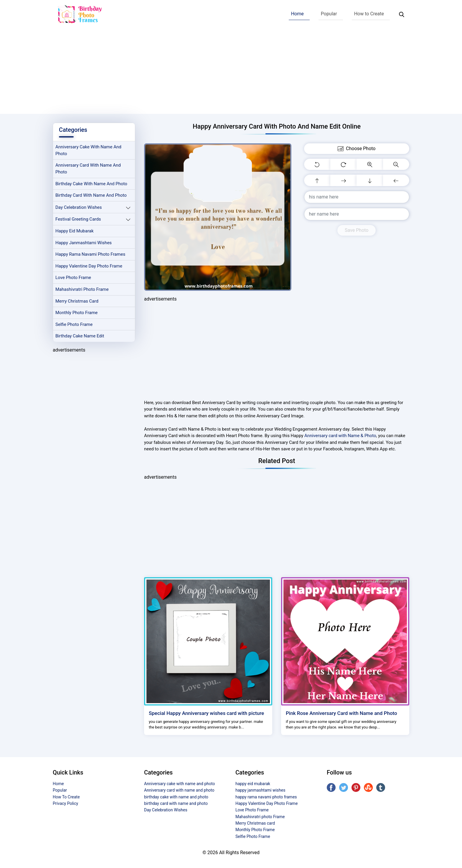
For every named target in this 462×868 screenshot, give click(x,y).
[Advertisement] (231, 73)
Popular (329, 14)
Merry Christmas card (77, 302)
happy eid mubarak (75, 232)
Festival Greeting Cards (78, 220)
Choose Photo (357, 149)
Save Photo (357, 230)
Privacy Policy (65, 803)
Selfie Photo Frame (74, 326)
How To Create (66, 797)
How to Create (369, 14)
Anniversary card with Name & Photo (340, 436)
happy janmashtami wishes (84, 243)
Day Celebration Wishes (79, 208)
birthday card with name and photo (91, 196)
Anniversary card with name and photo (88, 169)
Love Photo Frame (73, 279)
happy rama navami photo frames (91, 255)
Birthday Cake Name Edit (80, 337)
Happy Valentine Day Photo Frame (89, 267)
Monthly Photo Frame (77, 314)
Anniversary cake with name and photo (89, 151)
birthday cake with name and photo (92, 184)
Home (297, 14)
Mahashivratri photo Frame (82, 290)
